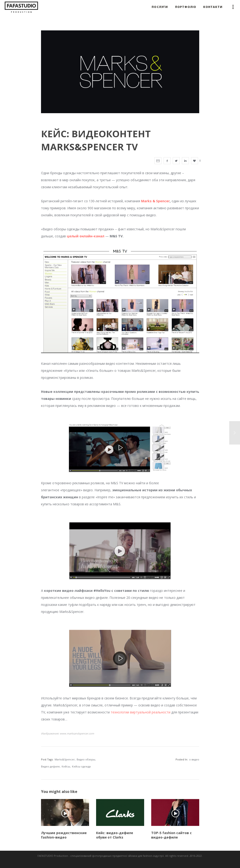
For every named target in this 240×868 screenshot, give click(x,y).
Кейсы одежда (81, 766)
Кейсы (66, 766)
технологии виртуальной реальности (141, 712)
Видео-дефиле (50, 766)
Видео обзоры (86, 759)
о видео (194, 759)
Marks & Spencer (155, 201)
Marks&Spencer (65, 759)
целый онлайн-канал (86, 236)
